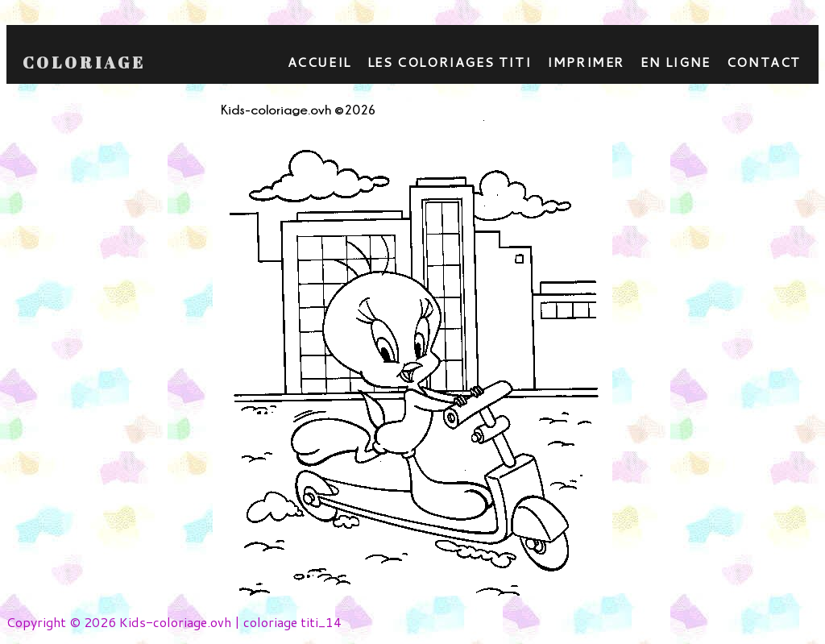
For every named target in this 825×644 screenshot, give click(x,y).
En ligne (676, 62)
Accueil (319, 62)
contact (764, 62)
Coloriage (84, 63)
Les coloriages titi (449, 62)
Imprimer (586, 62)
